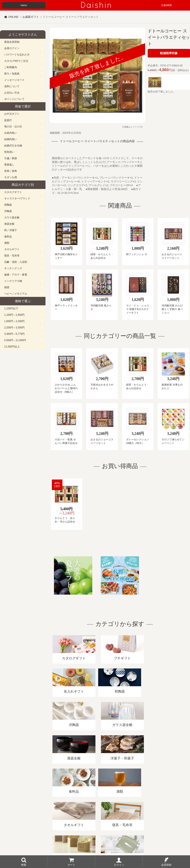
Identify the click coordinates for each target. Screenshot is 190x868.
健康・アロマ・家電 (16, 275)
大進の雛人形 (95, 847)
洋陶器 (8, 211)
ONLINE (13, 17)
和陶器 (8, 205)
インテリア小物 (13, 281)
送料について (12, 86)
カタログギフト (13, 192)
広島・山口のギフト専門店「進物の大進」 (95, 842)
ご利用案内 (11, 67)
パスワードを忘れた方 (17, 55)
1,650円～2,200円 (14, 321)
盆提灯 (8, 120)
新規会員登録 (12, 42)
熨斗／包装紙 (12, 74)
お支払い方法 (12, 93)
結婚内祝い (11, 139)
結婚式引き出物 (13, 146)
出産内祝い (11, 133)
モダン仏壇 (11, 177)
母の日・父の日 (13, 127)
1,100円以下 (11, 309)
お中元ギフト (12, 114)
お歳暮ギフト (31, 17)
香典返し (9, 165)
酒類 (7, 243)
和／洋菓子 (11, 230)
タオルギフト (12, 249)
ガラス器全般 (12, 218)
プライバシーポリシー (125, 819)
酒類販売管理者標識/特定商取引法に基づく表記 (75, 819)
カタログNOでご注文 (16, 61)
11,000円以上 (12, 347)
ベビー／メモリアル (16, 294)
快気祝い (9, 152)
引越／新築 (11, 158)
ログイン (119, 865)
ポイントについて (14, 99)
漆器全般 (9, 224)
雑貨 (7, 287)
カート (71, 865)
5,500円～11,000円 (15, 340)
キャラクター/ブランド (17, 198)
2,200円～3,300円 (14, 328)
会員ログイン (12, 48)
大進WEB (166, 5)
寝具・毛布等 (12, 256)
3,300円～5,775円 (14, 334)
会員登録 (166, 865)
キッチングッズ (13, 268)
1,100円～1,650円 (14, 315)
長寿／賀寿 (11, 171)
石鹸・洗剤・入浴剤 (16, 262)
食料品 (8, 237)
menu (24, 5)
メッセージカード (14, 80)
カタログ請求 (153, 819)
